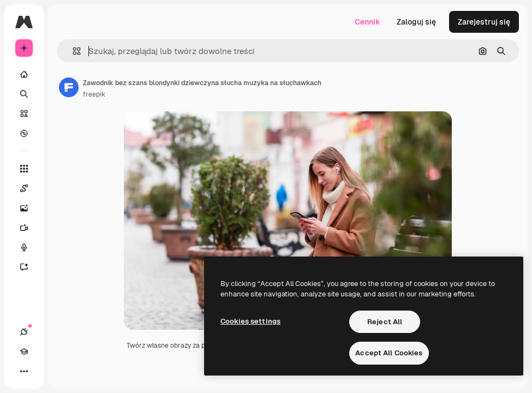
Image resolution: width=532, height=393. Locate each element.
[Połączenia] (24, 332)
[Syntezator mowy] (29, 247)
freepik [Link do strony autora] (94, 94)
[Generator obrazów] (29, 208)
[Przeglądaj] (24, 133)
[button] (72, 51)
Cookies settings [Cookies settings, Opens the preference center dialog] (250, 321)
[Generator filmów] (29, 228)
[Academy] (24, 352)
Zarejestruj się (484, 22)
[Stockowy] (24, 114)
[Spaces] (29, 188)
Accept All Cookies (389, 353)
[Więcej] (24, 371)
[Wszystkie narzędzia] (24, 169)
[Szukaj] (24, 94)
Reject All (385, 322)
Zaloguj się (416, 22)
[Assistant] (29, 267)
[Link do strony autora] (69, 87)
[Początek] (24, 74)
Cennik (367, 22)
